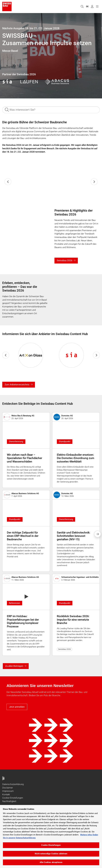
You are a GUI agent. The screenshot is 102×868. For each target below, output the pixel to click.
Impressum (8, 791)
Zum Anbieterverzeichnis (17, 385)
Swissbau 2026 (65, 260)
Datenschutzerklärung (13, 784)
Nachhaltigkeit (9, 801)
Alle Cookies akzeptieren (51, 862)
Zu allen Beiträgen (14, 666)
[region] (51, 836)
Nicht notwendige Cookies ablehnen (51, 854)
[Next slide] (94, 182)
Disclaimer (8, 788)
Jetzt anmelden (17, 707)
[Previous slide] (8, 182)
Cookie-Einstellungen (13, 798)
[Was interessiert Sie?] (51, 110)
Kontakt (6, 794)
